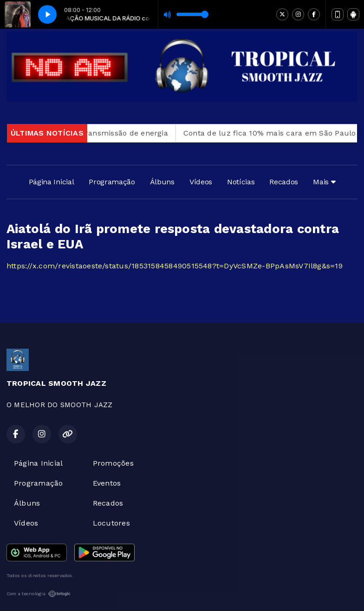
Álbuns (162, 182)
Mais (324, 182)
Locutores (111, 523)
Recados (284, 182)
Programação (112, 182)
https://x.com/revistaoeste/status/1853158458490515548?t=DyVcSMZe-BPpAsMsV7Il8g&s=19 (175, 266)
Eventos (107, 483)
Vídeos (201, 182)
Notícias (241, 182)
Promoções (113, 463)
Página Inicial (52, 182)
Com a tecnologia (39, 594)
